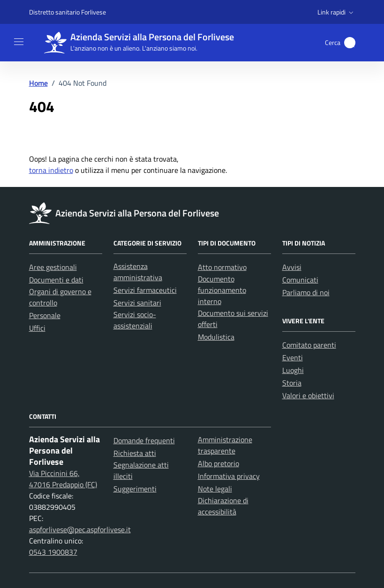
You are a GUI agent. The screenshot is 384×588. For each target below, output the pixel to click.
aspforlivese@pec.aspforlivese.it (80, 529)
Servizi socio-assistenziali (135, 320)
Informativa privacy (229, 476)
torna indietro (51, 170)
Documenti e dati (56, 280)
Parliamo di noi (306, 292)
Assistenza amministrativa (138, 272)
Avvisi (292, 267)
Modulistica (216, 337)
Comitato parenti (309, 345)
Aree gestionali (53, 267)
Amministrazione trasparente (225, 445)
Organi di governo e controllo (60, 297)
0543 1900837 (53, 552)
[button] (336, 12)
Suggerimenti (135, 489)
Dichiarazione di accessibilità (223, 506)
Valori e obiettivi (308, 395)
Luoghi (293, 370)
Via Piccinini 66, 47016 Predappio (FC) (63, 479)
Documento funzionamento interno (222, 290)
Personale (45, 315)
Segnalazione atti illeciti (141, 470)
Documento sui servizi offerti (233, 319)
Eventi (293, 357)
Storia (292, 383)
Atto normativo (222, 267)
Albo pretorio (218, 463)
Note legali (215, 489)
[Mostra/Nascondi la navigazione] (19, 42)
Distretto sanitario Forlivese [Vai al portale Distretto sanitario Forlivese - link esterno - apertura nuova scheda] (68, 12)
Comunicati (300, 280)
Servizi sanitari (137, 303)
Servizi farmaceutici (145, 290)
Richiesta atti (135, 453)
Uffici (37, 328)
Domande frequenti (144, 440)
